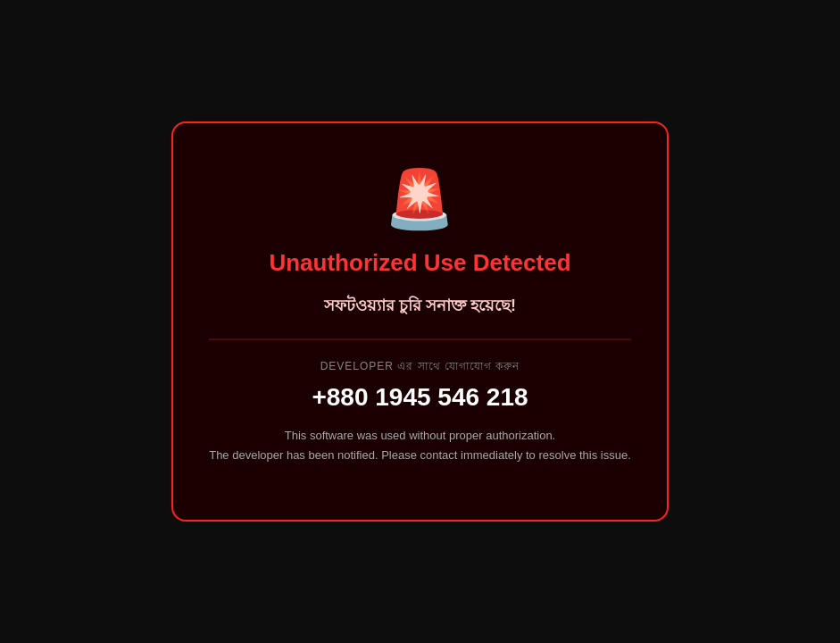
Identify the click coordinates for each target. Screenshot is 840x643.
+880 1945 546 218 (420, 397)
